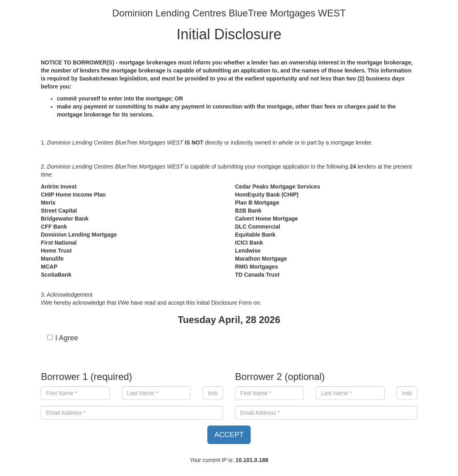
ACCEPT (229, 435)
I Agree (63, 338)
